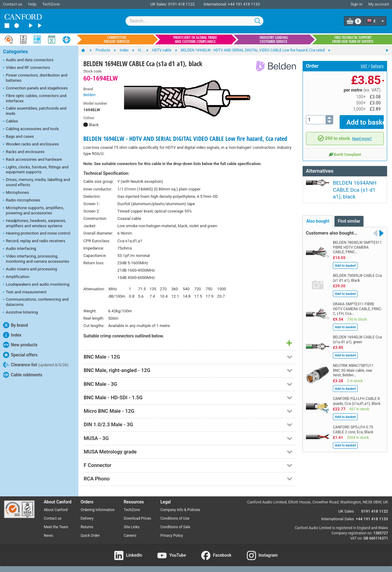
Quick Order (90, 536)
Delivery (377, 66)
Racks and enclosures (24, 152)
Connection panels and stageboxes (35, 88)
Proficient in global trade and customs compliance (195, 40)
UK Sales (346, 511)
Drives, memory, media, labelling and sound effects (36, 182)
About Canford (56, 510)
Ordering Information (98, 510)
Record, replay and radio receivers (34, 241)
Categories (15, 52)
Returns (87, 527)
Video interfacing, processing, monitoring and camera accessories (36, 259)
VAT (364, 66)
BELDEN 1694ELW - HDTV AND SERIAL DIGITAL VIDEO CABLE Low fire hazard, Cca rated (185, 139)
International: (215, 4)
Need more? (362, 134)
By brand (15, 325)
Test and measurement (25, 292)
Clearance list (36, 365)
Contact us (13, 4)
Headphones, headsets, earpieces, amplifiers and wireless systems (35, 223)
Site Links (132, 527)
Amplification (16, 277)
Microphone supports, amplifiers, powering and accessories (33, 210)
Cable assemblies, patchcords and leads (35, 111)
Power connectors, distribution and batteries (35, 78)
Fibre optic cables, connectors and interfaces (35, 98)
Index (12, 335)
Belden (89, 95)
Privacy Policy (172, 536)
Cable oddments (23, 375)
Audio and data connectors (28, 60)
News (48, 536)
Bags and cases (18, 137)
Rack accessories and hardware (32, 160)
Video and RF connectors (26, 68)
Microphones (16, 193)
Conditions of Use (175, 518)
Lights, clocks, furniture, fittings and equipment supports (36, 170)
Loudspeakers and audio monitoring (36, 285)
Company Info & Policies (180, 510)
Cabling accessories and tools (31, 129)
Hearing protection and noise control (37, 234)
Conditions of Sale (175, 527)
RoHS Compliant (345, 150)
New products (20, 345)
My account (379, 4)
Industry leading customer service (274, 40)
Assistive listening (21, 313)
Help (32, 4)
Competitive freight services (117, 40)
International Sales (338, 519)
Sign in (356, 4)
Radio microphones (22, 201)
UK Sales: (159, 4)
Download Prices (138, 518)
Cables (11, 122)
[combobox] (194, 21)
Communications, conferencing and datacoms (36, 302)
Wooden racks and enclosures (31, 145)
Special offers (20, 355)
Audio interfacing (20, 249)
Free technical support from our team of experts (353, 40)
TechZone (51, 4)
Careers (130, 536)
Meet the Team (56, 527)
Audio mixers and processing (30, 269)
